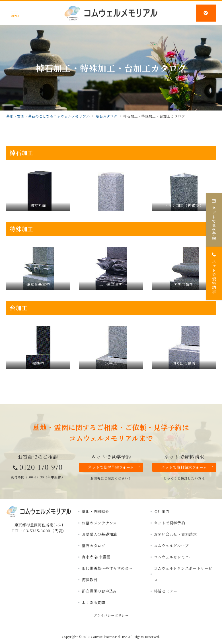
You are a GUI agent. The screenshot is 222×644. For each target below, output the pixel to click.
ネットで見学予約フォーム (114, 467)
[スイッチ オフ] (206, 13)
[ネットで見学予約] (214, 220)
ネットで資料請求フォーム (188, 467)
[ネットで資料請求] (214, 273)
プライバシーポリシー (111, 615)
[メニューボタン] (15, 13)
